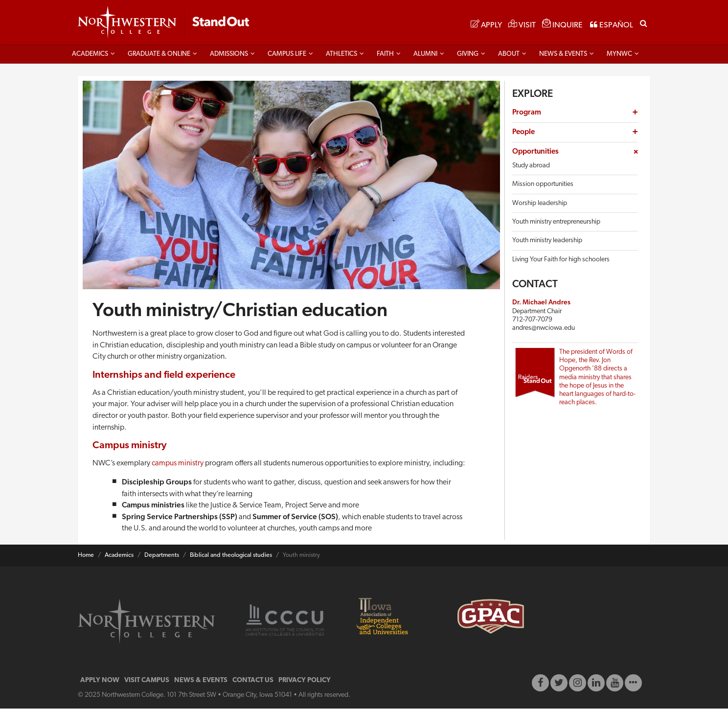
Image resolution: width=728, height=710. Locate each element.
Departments (162, 557)
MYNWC (619, 56)
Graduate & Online (159, 56)
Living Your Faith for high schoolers (561, 261)
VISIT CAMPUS (147, 682)
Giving (468, 56)
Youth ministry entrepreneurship (556, 223)
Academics (90, 56)
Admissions (229, 56)
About (509, 56)
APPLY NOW (100, 682)
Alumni (425, 56)
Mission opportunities (543, 186)
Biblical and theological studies (231, 557)
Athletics (341, 56)
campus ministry (178, 465)
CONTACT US (253, 682)
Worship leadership (540, 205)
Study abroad (531, 167)
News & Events (563, 56)
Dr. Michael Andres (541, 305)
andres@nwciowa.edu (544, 330)
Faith (385, 56)
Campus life (287, 56)
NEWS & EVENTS (201, 682)
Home (86, 557)
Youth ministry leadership (547, 242)
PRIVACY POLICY (305, 682)
